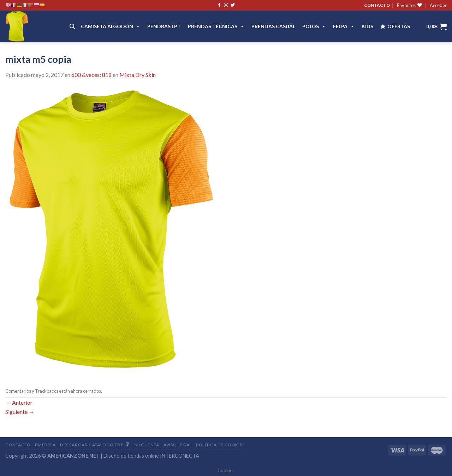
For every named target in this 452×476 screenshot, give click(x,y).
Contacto (18, 445)
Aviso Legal (178, 445)
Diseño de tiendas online (131, 456)
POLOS (314, 26)
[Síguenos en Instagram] (226, 5)
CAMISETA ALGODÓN (111, 26)
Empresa (45, 445)
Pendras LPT (164, 26)
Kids (367, 26)
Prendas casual (273, 26)
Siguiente (20, 412)
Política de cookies (220, 445)
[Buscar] (72, 26)
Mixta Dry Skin (138, 75)
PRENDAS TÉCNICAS (216, 26)
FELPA (344, 26)
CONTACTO (377, 5)
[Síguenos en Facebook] (219, 5)
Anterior (19, 402)
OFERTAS (399, 26)
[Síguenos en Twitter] (233, 5)
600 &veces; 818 (91, 75)
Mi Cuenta (147, 445)
